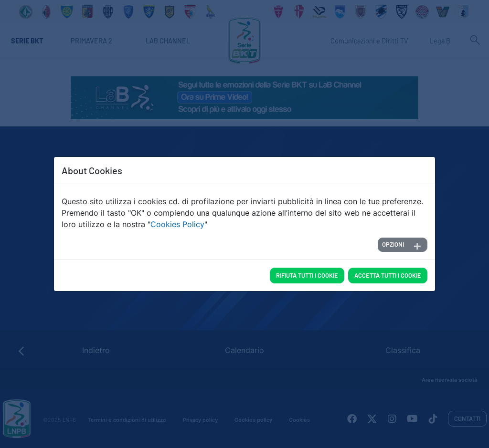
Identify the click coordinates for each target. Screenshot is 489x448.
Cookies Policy (177, 224)
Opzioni (393, 244)
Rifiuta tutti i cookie (307, 275)
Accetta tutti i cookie (388, 275)
